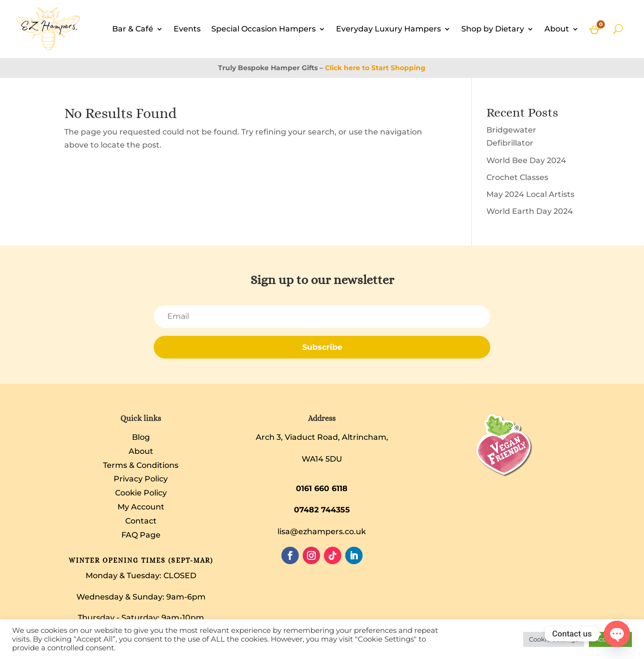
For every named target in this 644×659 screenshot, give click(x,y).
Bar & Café (133, 29)
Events (187, 29)
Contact (141, 521)
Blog (141, 437)
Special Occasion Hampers (263, 29)
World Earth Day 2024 (530, 211)
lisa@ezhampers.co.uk (322, 532)
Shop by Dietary (493, 29)
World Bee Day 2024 (526, 160)
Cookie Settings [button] (554, 639)
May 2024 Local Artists (530, 194)
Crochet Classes (517, 177)
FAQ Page (141, 535)
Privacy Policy (141, 479)
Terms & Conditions (141, 465)
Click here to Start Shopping (375, 68)
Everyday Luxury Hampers (388, 29)
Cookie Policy (141, 493)
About (557, 29)
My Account (141, 507)
